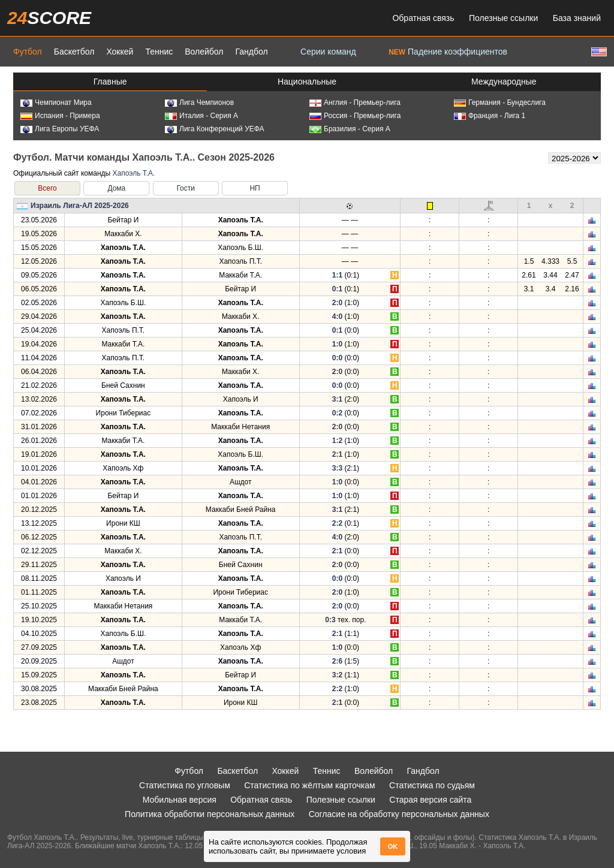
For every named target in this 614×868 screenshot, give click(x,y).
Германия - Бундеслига (500, 103)
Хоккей (120, 52)
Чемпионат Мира (56, 103)
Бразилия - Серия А (350, 129)
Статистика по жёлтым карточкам (310, 785)
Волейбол (204, 52)
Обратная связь (423, 18)
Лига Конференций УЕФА (215, 129)
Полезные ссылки (503, 18)
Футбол (28, 52)
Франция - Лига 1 (490, 116)
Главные (110, 82)
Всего (47, 188)
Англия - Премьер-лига (355, 103)
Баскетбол (74, 52)
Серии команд (328, 52)
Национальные (307, 82)
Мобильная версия (180, 800)
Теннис (159, 52)
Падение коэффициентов (448, 52)
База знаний (577, 18)
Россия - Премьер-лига (355, 116)
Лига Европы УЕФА (60, 129)
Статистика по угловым (185, 785)
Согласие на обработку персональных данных (399, 814)
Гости (186, 188)
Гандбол (251, 52)
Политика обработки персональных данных (210, 814)
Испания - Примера (60, 116)
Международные (504, 82)
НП (255, 188)
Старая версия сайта (430, 800)
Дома (116, 188)
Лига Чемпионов (199, 103)
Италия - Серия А (201, 116)
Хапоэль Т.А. (133, 173)
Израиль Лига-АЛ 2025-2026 (80, 206)
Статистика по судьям (432, 785)
